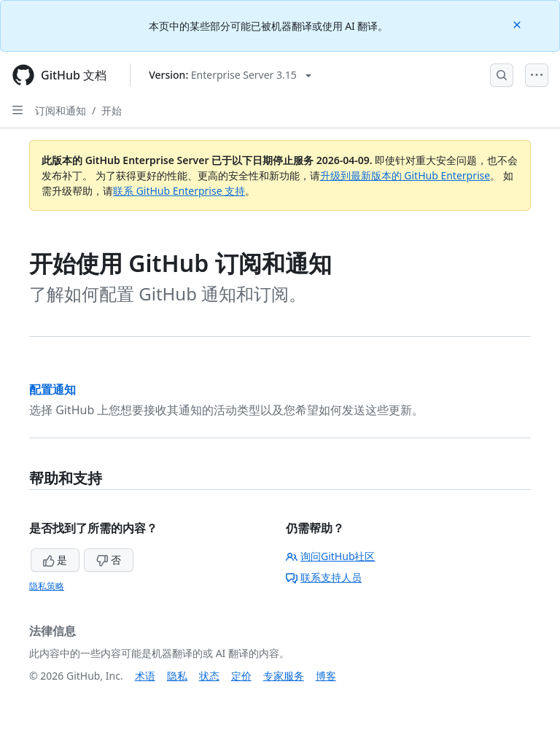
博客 (326, 676)
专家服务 (284, 676)
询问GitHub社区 (331, 556)
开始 (112, 110)
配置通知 (52, 389)
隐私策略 (47, 586)
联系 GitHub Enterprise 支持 (179, 191)
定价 (241, 676)
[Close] (518, 24)
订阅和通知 (61, 110)
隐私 (177, 676)
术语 (145, 676)
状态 (209, 676)
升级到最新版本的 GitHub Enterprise (405, 175)
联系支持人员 (324, 577)
